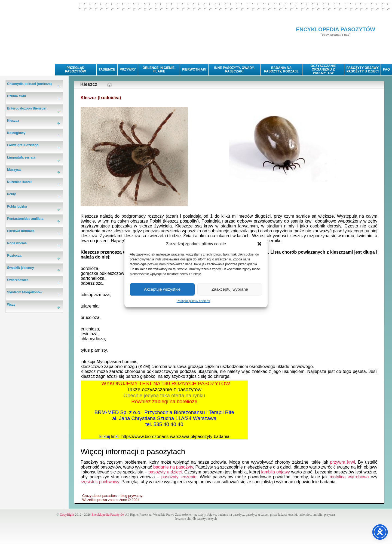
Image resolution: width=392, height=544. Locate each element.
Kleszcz (13, 121)
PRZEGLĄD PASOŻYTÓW (75, 70)
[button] (259, 244)
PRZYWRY (128, 69)
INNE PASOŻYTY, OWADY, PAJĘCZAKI (234, 70)
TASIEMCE (107, 69)
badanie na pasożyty (173, 467)
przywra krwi (342, 462)
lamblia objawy (276, 472)
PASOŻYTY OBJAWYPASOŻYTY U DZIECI (362, 70)
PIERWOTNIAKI (194, 69)
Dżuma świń (16, 96)
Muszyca (14, 170)
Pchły (11, 194)
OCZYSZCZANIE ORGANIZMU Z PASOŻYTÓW (323, 69)
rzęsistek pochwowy (100, 482)
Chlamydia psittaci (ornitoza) (29, 84)
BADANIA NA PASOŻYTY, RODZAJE (281, 70)
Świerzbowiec (18, 280)
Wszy (11, 305)
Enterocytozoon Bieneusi (27, 108)
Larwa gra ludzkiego (23, 145)
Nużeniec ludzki (19, 182)
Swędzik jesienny (21, 268)
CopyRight (67, 515)
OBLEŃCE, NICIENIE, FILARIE (159, 70)
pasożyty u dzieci (165, 472)
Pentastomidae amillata (25, 219)
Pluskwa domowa (21, 231)
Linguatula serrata (21, 157)
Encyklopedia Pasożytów (108, 515)
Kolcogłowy (16, 133)
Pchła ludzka (17, 206)
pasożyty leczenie (179, 477)
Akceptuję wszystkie (162, 289)
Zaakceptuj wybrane (230, 289)
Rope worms (17, 243)
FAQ (386, 69)
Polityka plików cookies (193, 301)
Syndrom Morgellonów (25, 292)
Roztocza (14, 256)
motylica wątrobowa (349, 477)
